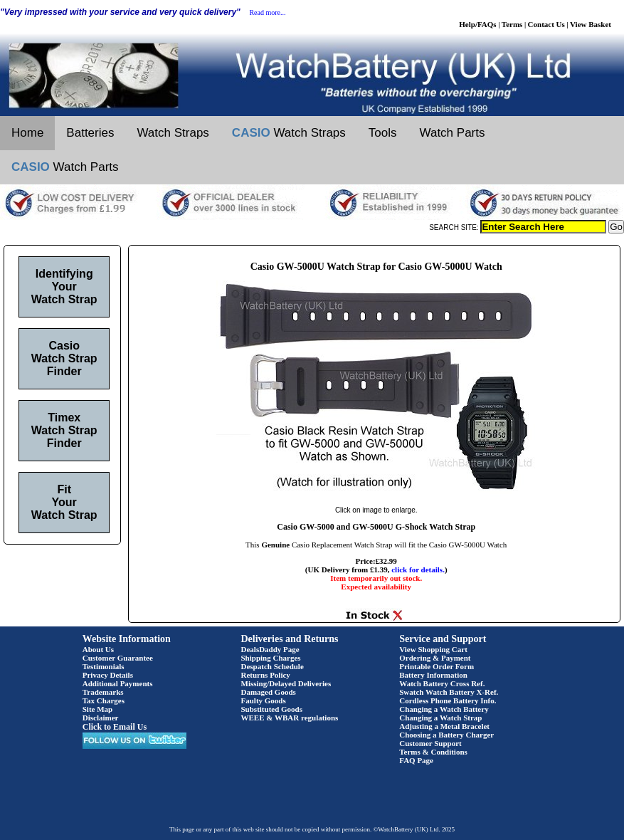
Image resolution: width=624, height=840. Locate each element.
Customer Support (430, 743)
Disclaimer (101, 718)
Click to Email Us (115, 727)
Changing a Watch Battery (444, 709)
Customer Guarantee (118, 658)
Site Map (97, 709)
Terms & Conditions (433, 752)
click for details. (418, 569)
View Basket (591, 24)
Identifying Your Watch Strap (64, 287)
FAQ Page (416, 760)
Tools (383, 133)
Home (27, 133)
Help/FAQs (477, 24)
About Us (98, 649)
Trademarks (103, 692)
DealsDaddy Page (270, 649)
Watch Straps (173, 133)
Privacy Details (108, 675)
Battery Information (433, 675)
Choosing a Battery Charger (446, 735)
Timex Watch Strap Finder (64, 430)
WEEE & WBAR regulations (290, 718)
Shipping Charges (271, 658)
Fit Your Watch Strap (64, 502)
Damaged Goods (269, 692)
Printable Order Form (437, 666)
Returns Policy (266, 675)
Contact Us (546, 24)
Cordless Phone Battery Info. (448, 700)
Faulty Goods (264, 700)
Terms (512, 24)
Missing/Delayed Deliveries (286, 683)
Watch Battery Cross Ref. (442, 683)
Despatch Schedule (273, 666)
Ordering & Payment (435, 658)
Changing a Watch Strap (440, 718)
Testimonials (104, 666)
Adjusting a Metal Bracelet (444, 726)
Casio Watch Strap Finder (64, 358)
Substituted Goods (272, 709)
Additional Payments (118, 683)
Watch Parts (453, 133)
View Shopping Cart (433, 649)
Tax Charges (104, 700)
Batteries (90, 133)
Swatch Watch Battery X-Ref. (449, 692)
